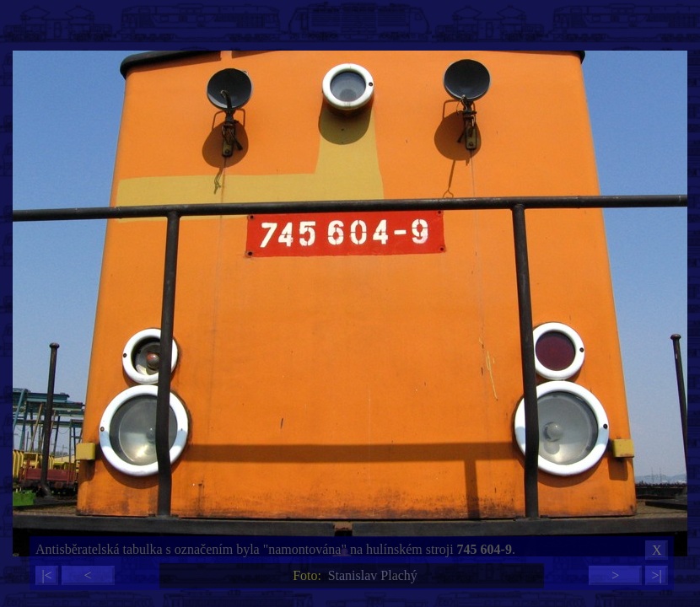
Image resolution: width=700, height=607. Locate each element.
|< (46, 575)
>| (656, 575)
